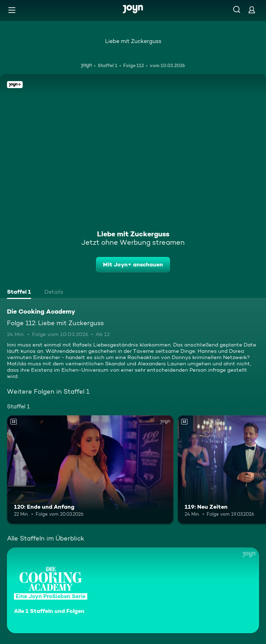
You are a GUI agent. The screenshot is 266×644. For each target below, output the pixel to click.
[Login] (252, 10)
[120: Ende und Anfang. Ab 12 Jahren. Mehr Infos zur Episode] (90, 470)
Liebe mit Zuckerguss (133, 41)
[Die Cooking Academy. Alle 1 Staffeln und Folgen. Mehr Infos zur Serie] (133, 590)
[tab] (19, 293)
